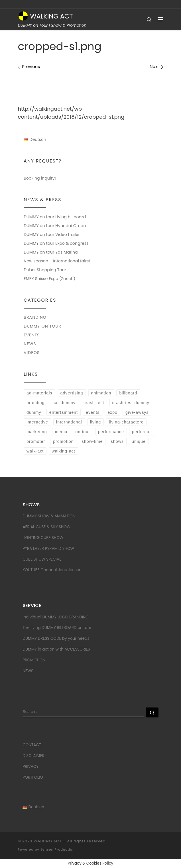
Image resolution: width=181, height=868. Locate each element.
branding (35, 403)
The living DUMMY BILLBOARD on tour (57, 628)
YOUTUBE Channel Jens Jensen (52, 570)
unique (139, 441)
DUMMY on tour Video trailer (52, 235)
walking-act (63, 451)
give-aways (137, 412)
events (93, 412)
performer (142, 432)
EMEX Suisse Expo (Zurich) (49, 279)
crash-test (94, 403)
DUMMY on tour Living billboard (55, 217)
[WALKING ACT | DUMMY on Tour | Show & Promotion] (23, 15)
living (95, 422)
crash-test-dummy (131, 403)
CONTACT (32, 745)
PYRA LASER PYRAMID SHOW (48, 549)
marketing (37, 432)
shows (117, 441)
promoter (36, 441)
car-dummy (64, 403)
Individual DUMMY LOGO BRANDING (56, 617)
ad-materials (39, 393)
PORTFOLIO (33, 777)
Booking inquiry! (40, 178)
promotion (63, 441)
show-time (92, 441)
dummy (34, 412)
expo (112, 412)
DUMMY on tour (42, 326)
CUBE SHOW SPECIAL (42, 559)
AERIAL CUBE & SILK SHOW (46, 527)
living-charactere (126, 422)
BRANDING (35, 317)
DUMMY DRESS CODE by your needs (56, 638)
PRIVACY (30, 767)
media (61, 432)
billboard (128, 393)
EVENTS (32, 335)
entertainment (64, 412)
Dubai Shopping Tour (45, 270)
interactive (37, 422)
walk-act (35, 451)
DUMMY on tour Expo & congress (56, 243)
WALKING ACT (48, 841)
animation (101, 393)
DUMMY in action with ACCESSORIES (56, 649)
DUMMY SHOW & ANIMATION (49, 516)
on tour (83, 432)
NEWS (30, 344)
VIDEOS (32, 353)
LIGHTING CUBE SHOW (43, 538)
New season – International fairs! (57, 261)
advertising (72, 393)
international (69, 422)
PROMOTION (34, 660)
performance (111, 432)
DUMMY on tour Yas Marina (51, 252)
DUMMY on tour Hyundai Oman (55, 226)
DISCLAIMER (33, 756)
